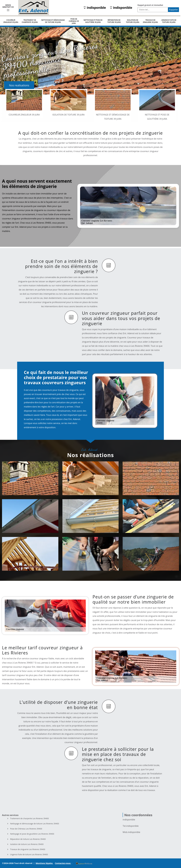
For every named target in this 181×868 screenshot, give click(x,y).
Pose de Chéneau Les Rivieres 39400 (26, 829)
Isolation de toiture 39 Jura (133, 21)
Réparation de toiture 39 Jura (114, 21)
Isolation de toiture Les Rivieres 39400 (27, 844)
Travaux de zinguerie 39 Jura (150, 21)
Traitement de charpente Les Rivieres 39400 (29, 818)
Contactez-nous (63, 863)
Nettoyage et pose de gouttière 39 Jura (93, 21)
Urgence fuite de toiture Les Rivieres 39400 (29, 855)
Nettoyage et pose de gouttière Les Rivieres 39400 (32, 834)
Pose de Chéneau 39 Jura (74, 21)
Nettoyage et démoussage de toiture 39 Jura (53, 21)
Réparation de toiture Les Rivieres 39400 (28, 839)
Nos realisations (19, 85)
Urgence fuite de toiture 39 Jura (169, 21)
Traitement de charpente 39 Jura (30, 21)
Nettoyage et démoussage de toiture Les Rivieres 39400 (35, 824)
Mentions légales (44, 863)
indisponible (95, 8)
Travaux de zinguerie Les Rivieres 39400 (28, 849)
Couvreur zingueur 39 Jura (11, 21)
